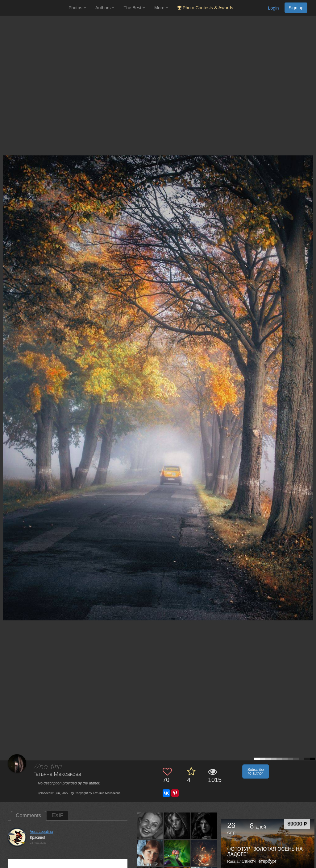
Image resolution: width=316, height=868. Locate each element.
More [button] (161, 8)
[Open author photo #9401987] (204, 826)
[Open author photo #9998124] (177, 826)
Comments (28, 815)
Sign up (296, 8)
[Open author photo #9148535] (177, 853)
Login (273, 8)
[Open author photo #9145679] (204, 853)
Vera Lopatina (41, 832)
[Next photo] (310, 380)
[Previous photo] (6, 380)
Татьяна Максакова (57, 774)
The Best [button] (134, 8)
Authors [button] (105, 8)
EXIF (57, 815)
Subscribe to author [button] (256, 771)
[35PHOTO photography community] (33, 8)
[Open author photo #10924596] (150, 826)
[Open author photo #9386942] (150, 853)
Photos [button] (77, 8)
